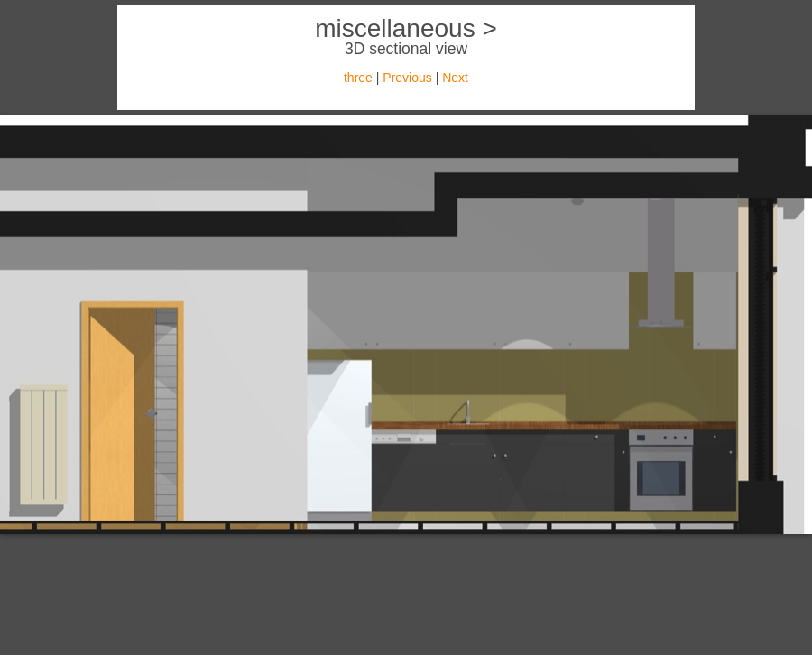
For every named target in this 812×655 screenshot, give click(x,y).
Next (455, 78)
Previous (407, 78)
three (358, 78)
